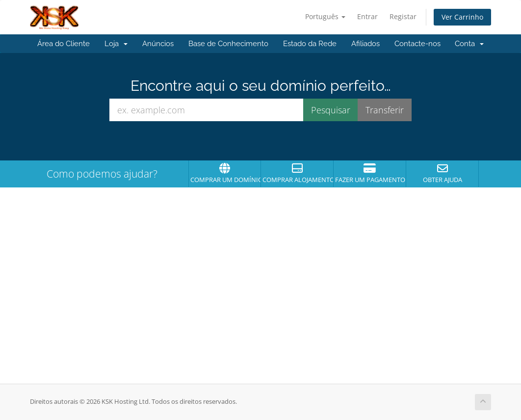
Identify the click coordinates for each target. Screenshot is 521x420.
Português (325, 16)
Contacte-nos (417, 44)
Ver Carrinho (462, 17)
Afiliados (365, 44)
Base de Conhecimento (228, 44)
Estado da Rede (310, 44)
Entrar (367, 16)
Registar (403, 16)
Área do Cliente (64, 44)
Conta (469, 44)
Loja (116, 44)
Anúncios (158, 44)
